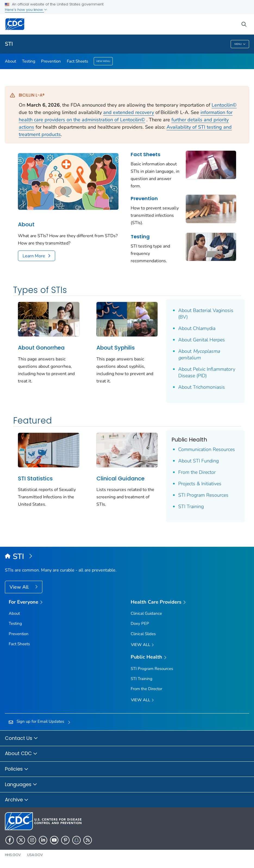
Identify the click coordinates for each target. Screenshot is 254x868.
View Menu (103, 61)
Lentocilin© (224, 105)
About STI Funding (198, 461)
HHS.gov (13, 855)
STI (9, 44)
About (10, 61)
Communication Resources (207, 449)
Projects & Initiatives (200, 484)
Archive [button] (17, 800)
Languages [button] (21, 785)
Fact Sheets (77, 61)
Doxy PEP (140, 623)
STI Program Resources (203, 495)
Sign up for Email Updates (40, 721)
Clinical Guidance (120, 478)
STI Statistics (35, 478)
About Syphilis (116, 348)
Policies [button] (17, 769)
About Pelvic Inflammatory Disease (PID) (207, 372)
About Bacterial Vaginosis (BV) (206, 314)
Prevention (51, 61)
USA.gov (35, 855)
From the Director (197, 472)
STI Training (191, 506)
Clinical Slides (143, 634)
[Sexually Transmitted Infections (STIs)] (127, 557)
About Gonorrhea (41, 348)
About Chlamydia (197, 328)
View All (20, 587)
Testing (29, 61)
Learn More (34, 256)
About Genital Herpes (202, 340)
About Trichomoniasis (202, 387)
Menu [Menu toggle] (240, 44)
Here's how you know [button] (26, 10)
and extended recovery (129, 112)
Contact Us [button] (21, 739)
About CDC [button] (21, 754)
